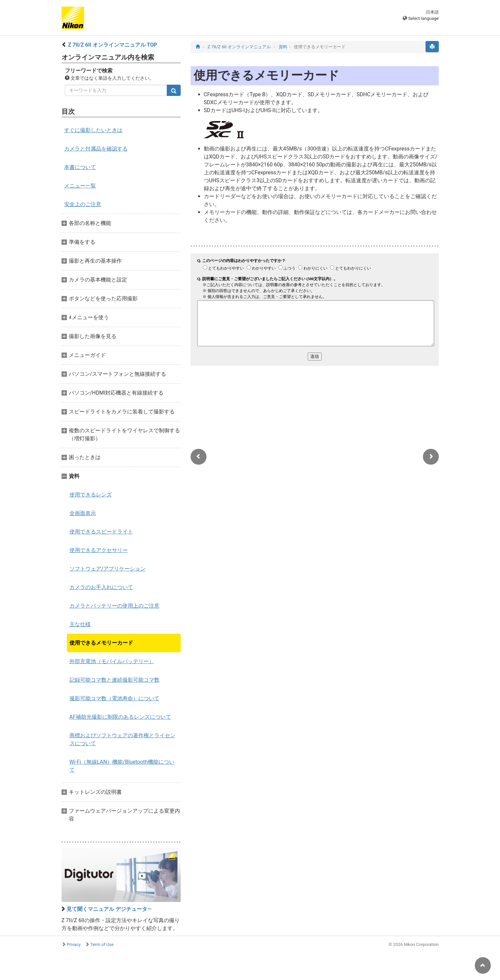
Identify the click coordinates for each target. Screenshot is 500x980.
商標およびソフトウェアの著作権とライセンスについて (122, 739)
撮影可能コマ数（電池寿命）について (114, 698)
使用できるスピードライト (101, 532)
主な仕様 (80, 624)
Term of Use (102, 944)
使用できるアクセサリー (99, 550)
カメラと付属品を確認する (96, 149)
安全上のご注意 (83, 204)
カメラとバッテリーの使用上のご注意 (114, 606)
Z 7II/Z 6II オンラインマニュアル (239, 47)
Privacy (74, 944)
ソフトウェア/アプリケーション (108, 569)
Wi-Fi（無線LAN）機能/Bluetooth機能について (122, 766)
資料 (283, 47)
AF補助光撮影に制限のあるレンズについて (120, 717)
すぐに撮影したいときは (93, 130)
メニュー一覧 (80, 186)
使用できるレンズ (91, 495)
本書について (80, 167)
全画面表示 (83, 513)
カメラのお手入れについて (101, 587)
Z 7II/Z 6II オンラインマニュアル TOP (112, 45)
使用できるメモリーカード (101, 643)
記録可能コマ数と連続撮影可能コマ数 (114, 680)
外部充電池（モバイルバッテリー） (112, 661)
